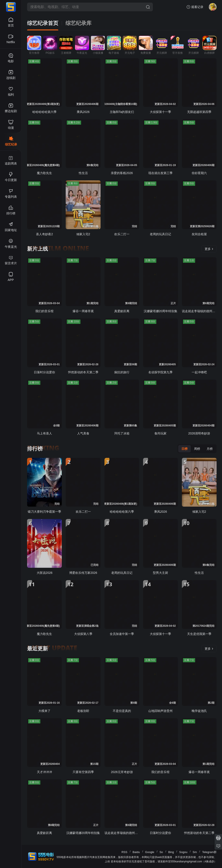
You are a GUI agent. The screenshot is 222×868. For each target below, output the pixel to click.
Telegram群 (209, 852)
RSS (124, 852)
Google (150, 852)
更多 (209, 249)
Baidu (136, 852)
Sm (195, 852)
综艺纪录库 (78, 23)
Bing (171, 852)
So (161, 852)
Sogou (183, 852)
